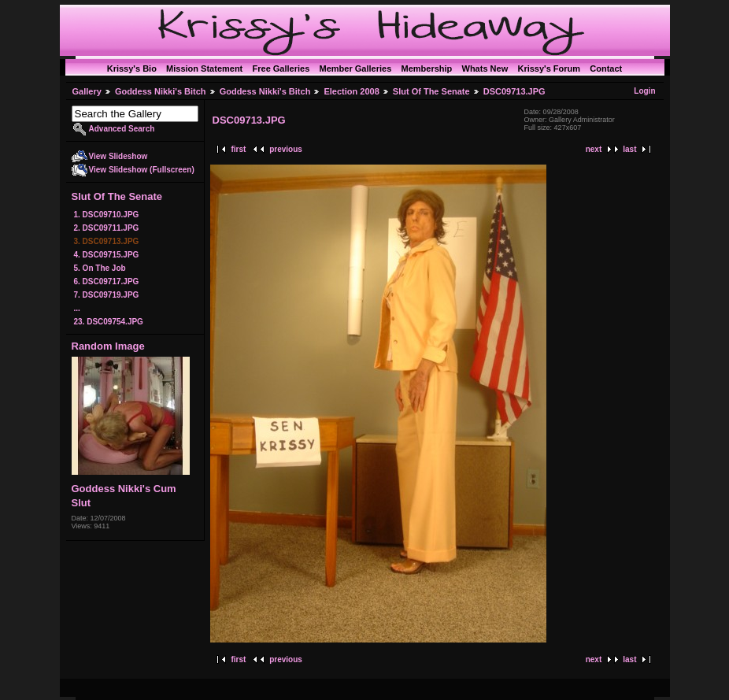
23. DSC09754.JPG (109, 322)
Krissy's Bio (132, 69)
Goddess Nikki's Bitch (161, 91)
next (594, 149)
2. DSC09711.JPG (107, 228)
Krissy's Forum (549, 69)
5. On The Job (100, 268)
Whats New (485, 69)
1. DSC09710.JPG (107, 215)
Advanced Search (122, 129)
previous (286, 149)
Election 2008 (351, 91)
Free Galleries (281, 69)
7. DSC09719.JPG (107, 295)
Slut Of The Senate (431, 91)
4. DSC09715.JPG (107, 255)
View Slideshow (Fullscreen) (142, 170)
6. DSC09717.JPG (107, 281)
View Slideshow (118, 156)
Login (644, 91)
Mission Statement (204, 69)
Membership (426, 69)
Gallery (87, 91)
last (629, 149)
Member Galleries (356, 69)
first (239, 149)
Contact (606, 69)
